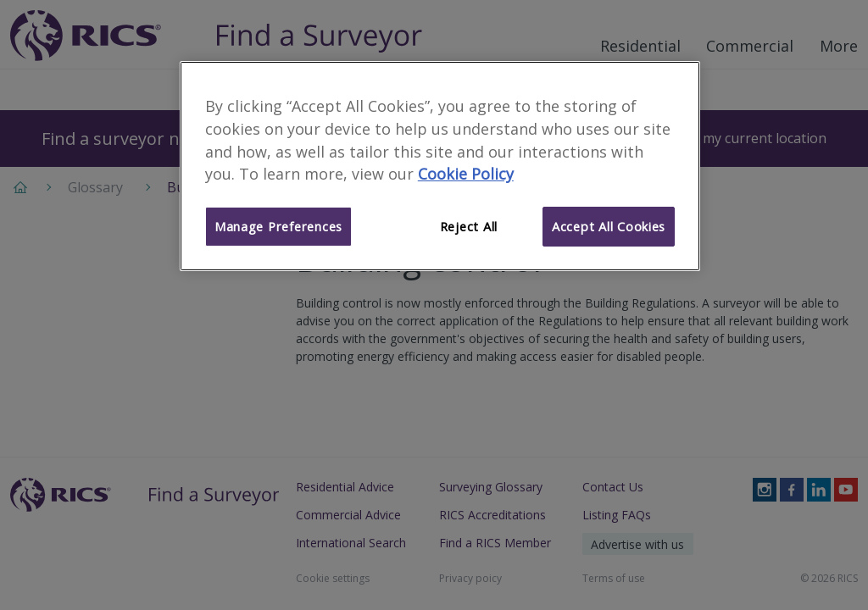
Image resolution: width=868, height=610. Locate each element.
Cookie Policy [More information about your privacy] (466, 174)
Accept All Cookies (609, 226)
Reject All (469, 226)
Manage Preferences (278, 226)
